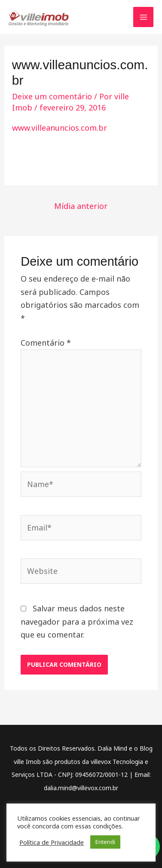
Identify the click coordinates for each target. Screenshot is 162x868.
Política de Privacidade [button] (52, 842)
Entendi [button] (105, 842)
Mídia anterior (81, 206)
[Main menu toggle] (143, 17)
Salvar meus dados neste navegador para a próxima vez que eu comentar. (77, 621)
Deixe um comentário (52, 96)
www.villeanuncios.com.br (60, 128)
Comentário (46, 343)
